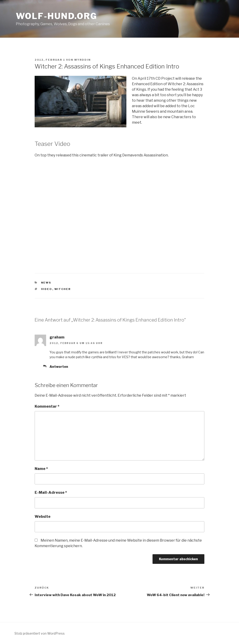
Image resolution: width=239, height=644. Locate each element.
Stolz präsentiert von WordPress (40, 633)
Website (43, 517)
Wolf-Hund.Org (56, 16)
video (47, 289)
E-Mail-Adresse (51, 493)
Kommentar (47, 406)
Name (41, 469)
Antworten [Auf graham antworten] (59, 367)
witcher (63, 289)
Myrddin (83, 60)
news (46, 283)
